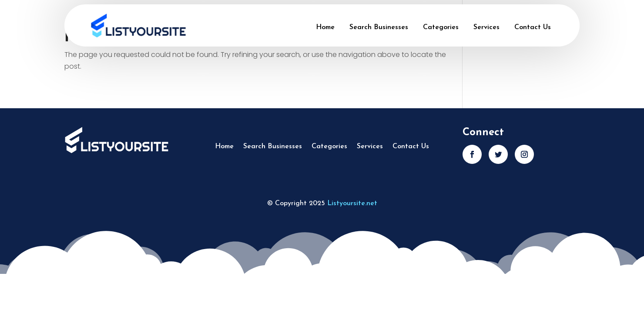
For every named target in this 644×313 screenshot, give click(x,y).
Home (325, 27)
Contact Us (533, 27)
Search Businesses (379, 27)
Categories (441, 27)
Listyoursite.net (352, 203)
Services (486, 27)
